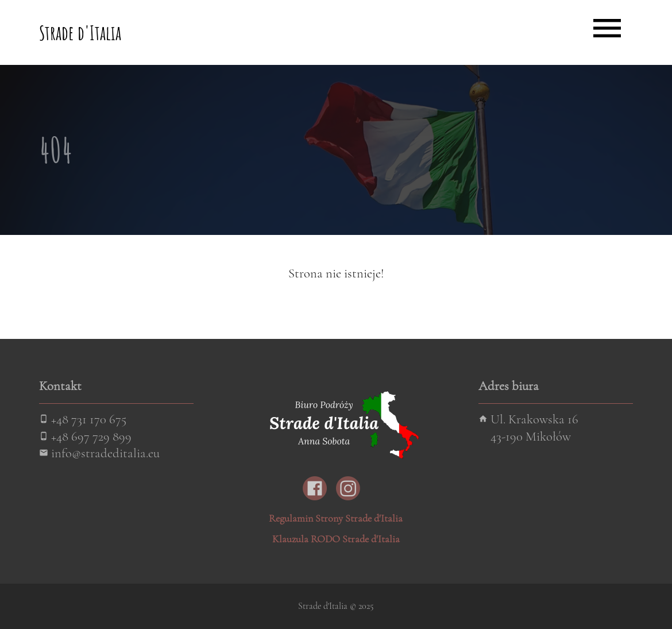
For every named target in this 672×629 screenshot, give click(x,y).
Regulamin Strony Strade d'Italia (336, 518)
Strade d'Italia (80, 32)
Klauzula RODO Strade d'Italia (336, 539)
